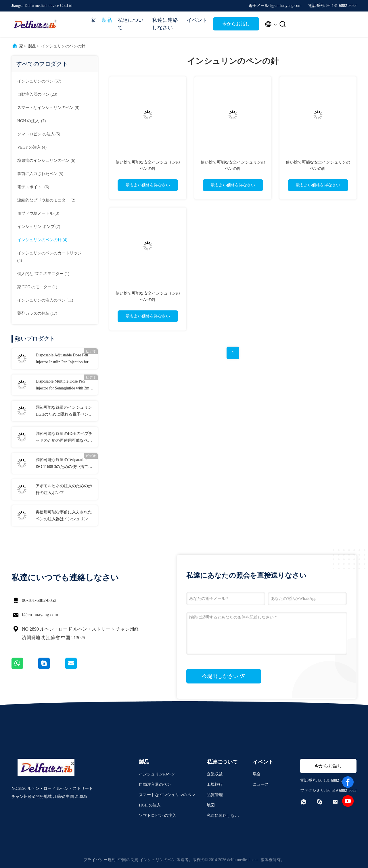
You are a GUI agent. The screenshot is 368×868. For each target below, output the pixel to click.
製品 (107, 20)
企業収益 (215, 774)
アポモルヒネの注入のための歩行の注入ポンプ (64, 489)
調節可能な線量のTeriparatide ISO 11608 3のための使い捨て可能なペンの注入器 (64, 464)
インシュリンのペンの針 (63, 46)
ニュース (261, 785)
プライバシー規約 (99, 860)
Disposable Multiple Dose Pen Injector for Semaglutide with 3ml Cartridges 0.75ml (63, 385)
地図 (211, 805)
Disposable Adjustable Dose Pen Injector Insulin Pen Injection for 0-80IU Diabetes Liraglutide (64, 359)
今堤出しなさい (224, 676)
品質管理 (215, 795)
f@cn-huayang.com (40, 615)
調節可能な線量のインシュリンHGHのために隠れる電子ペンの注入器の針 (64, 412)
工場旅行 (215, 785)
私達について (131, 24)
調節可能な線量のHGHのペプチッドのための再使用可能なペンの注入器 (64, 438)
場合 (257, 774)
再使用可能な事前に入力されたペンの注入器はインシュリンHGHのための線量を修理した (64, 516)
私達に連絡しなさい (165, 24)
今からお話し (236, 24)
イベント (197, 20)
